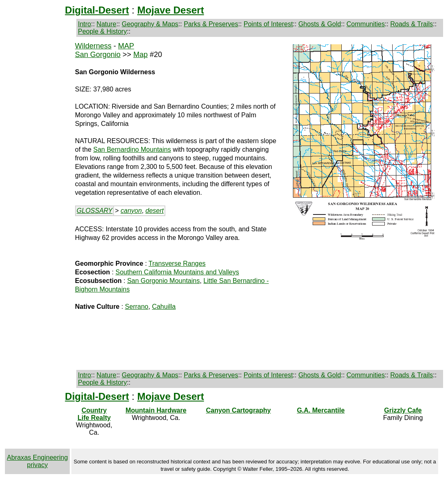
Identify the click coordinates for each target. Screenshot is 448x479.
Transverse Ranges (177, 263)
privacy (38, 465)
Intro (85, 24)
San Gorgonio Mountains (163, 281)
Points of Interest (268, 24)
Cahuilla (164, 307)
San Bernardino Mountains (132, 149)
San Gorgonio (98, 55)
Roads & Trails (411, 24)
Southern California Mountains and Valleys (177, 272)
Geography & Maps (150, 24)
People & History (102, 31)
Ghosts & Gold (320, 24)
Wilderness (93, 46)
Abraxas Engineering (38, 457)
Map (141, 55)
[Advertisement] (38, 172)
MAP (126, 46)
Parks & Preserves (211, 24)
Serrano (137, 307)
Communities (366, 24)
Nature (106, 24)
